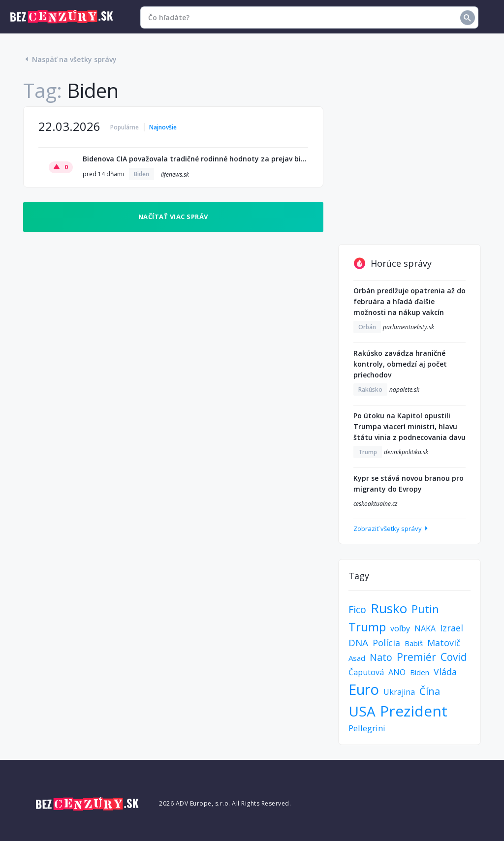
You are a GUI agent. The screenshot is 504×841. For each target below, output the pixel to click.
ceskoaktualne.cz (375, 504)
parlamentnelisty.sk (409, 327)
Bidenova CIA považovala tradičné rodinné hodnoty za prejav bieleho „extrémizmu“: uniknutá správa (195, 159)
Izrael (452, 628)
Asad (357, 658)
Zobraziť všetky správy (392, 529)
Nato (381, 657)
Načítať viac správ (173, 217)
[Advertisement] (409, 168)
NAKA (425, 628)
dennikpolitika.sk (406, 452)
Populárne (125, 127)
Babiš (414, 643)
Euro (364, 689)
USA (362, 711)
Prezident (414, 711)
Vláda (445, 672)
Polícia (386, 643)
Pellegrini (367, 728)
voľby (400, 628)
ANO (397, 672)
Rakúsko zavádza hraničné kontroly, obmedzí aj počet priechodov (400, 364)
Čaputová (366, 672)
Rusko (389, 608)
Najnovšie (163, 127)
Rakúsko (370, 389)
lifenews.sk (175, 174)
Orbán (367, 327)
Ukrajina (399, 692)
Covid (454, 657)
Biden (142, 174)
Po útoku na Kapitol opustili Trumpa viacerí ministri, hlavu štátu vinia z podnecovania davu (409, 426)
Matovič (444, 643)
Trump (368, 452)
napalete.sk (404, 389)
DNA (358, 643)
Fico (357, 609)
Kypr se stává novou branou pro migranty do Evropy (409, 483)
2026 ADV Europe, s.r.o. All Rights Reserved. (225, 803)
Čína (430, 691)
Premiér (416, 657)
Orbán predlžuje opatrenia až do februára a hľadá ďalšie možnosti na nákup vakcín (409, 301)
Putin (425, 609)
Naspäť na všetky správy (70, 59)
